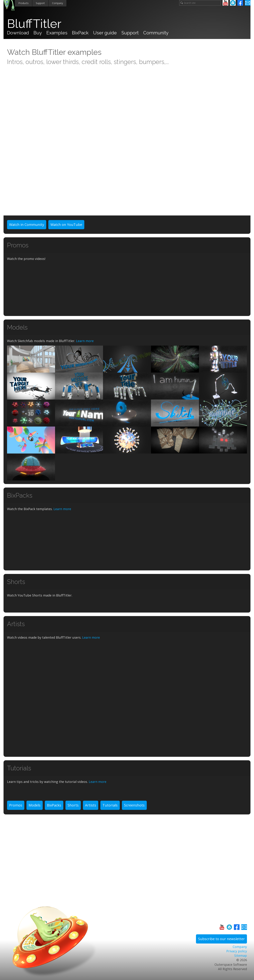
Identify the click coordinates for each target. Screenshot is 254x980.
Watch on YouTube (66, 225)
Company (58, 3)
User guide (105, 33)
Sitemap (241, 955)
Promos (16, 805)
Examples (57, 33)
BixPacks (54, 805)
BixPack (80, 33)
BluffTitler (34, 24)
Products (23, 3)
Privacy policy (237, 951)
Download (18, 33)
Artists (91, 805)
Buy (38, 33)
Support (40, 3)
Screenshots (134, 805)
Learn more (85, 341)
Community (156, 33)
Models (35, 805)
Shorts (73, 805)
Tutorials (110, 805)
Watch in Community (27, 225)
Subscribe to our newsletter (221, 939)
